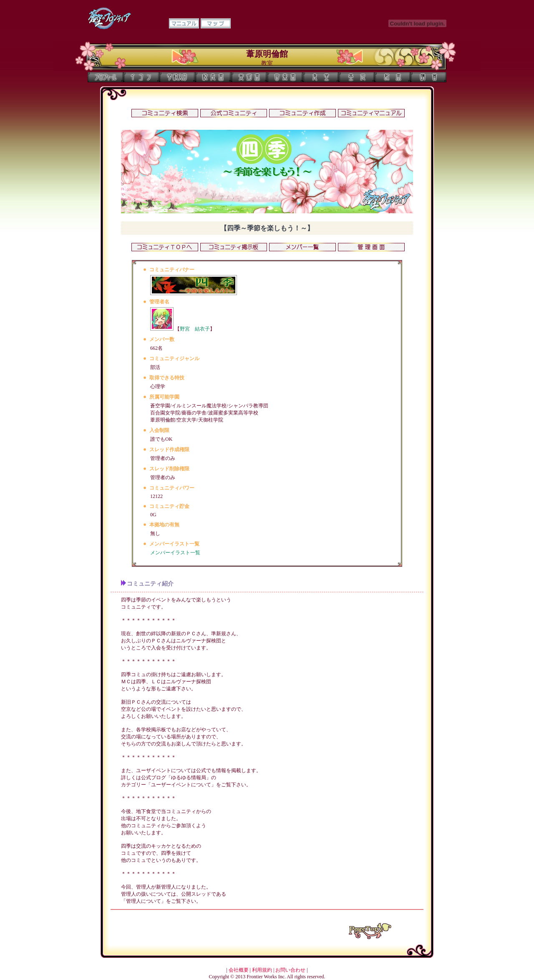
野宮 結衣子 (195, 329)
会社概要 (239, 970)
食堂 (321, 77)
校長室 (213, 77)
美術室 (249, 77)
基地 (357, 77)
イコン (141, 77)
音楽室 (285, 77)
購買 (428, 77)
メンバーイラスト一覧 (175, 553)
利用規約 (262, 970)
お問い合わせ (290, 970)
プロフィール (106, 77)
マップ (216, 23)
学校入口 (177, 77)
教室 (393, 77)
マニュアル (184, 23)
